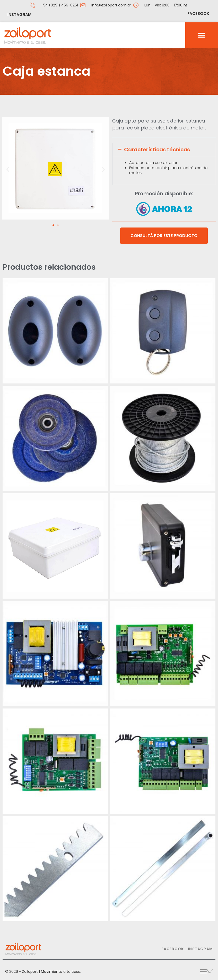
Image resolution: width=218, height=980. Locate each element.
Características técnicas (157, 150)
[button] (202, 35)
